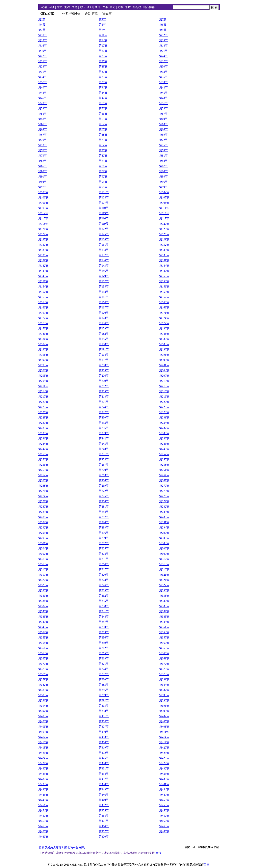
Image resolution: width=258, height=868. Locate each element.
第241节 (43, 439)
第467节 (104, 831)
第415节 (43, 742)
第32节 (103, 72)
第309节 (164, 554)
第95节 (103, 182)
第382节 (43, 685)
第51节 (163, 103)
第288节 (164, 517)
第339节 (164, 606)
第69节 (163, 135)
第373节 (43, 669)
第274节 (43, 496)
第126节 (164, 234)
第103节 (43, 198)
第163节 (43, 302)
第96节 (163, 182)
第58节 (43, 119)
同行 (82, 7)
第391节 (43, 700)
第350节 (104, 627)
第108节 (164, 203)
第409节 (43, 732)
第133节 (43, 250)
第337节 (43, 606)
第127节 (43, 239)
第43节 (43, 93)
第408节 (164, 727)
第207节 (164, 376)
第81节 (163, 156)
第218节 (104, 397)
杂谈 (52, 7)
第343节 (43, 617)
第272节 (104, 491)
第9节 (163, 30)
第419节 (104, 748)
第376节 (43, 674)
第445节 (43, 795)
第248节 (104, 449)
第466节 (43, 831)
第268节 (43, 486)
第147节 (164, 271)
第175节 (43, 323)
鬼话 (67, 7)
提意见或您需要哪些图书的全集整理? (62, 848)
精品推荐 (149, 7)
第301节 (43, 543)
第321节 (164, 575)
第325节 (43, 585)
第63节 (163, 124)
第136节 (43, 255)
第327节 (164, 585)
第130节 (43, 245)
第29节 (103, 67)
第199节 (43, 365)
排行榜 (137, 7)
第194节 (104, 355)
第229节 (43, 418)
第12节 (163, 35)
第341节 (104, 611)
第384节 (164, 685)
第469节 (43, 837)
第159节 (164, 292)
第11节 (103, 35)
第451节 (43, 805)
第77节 (103, 150)
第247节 (43, 449)
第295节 (43, 533)
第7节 (42, 30)
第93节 (163, 177)
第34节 (43, 77)
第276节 (164, 496)
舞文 (59, 7)
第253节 (43, 459)
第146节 (104, 271)
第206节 (104, 376)
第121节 (43, 229)
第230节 (104, 418)
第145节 (43, 271)
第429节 (164, 763)
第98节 (103, 187)
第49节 (43, 103)
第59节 (103, 119)
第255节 (164, 459)
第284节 (104, 512)
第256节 (43, 465)
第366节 (164, 653)
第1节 (42, 19)
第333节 (164, 596)
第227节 (104, 412)
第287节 (104, 517)
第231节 (164, 418)
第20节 (103, 51)
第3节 (163, 19)
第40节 (43, 88)
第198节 (164, 360)
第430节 (43, 769)
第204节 (164, 370)
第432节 (164, 769)
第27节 (163, 61)
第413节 (104, 737)
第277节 (43, 501)
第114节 (164, 213)
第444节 (164, 790)
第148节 (43, 276)
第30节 (163, 67)
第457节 (43, 816)
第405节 (164, 721)
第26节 (103, 61)
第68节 (103, 135)
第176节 (104, 323)
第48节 (163, 98)
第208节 (43, 381)
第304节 (43, 549)
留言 (207, 865)
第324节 (164, 580)
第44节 (103, 93)
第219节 (164, 397)
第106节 (43, 203)
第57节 (163, 114)
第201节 (164, 365)
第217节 (43, 397)
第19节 (43, 51)
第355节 (43, 638)
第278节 (104, 501)
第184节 (43, 339)
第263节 (104, 475)
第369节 (164, 659)
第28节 (43, 67)
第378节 (164, 674)
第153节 (164, 281)
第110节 (104, 208)
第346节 (43, 622)
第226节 (43, 412)
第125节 (104, 234)
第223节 (43, 407)
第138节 (164, 255)
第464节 (104, 826)
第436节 (43, 779)
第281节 (104, 507)
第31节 (43, 72)
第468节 (164, 831)
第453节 (164, 805)
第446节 (104, 795)
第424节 (43, 758)
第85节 (43, 166)
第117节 (164, 219)
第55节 (43, 114)
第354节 (164, 632)
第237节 (164, 428)
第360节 (164, 643)
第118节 (43, 224)
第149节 (104, 276)
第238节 (43, 433)
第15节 (163, 40)
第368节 (104, 659)
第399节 (164, 711)
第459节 (164, 816)
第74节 (103, 145)
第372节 (164, 664)
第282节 (164, 507)
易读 (44, 7)
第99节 (163, 187)
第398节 (104, 711)
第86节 (103, 166)
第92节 (103, 177)
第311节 (104, 559)
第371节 (104, 664)
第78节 (163, 150)
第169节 (43, 313)
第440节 (104, 784)
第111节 (164, 208)
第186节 (164, 339)
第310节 (43, 559)
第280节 (43, 507)
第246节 (164, 444)
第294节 (164, 528)
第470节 (104, 837)
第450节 (164, 800)
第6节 (163, 25)
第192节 (164, 349)
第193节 (43, 355)
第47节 (103, 98)
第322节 (43, 580)
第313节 (43, 564)
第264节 (164, 475)
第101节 (104, 192)
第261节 (164, 470)
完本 (120, 7)
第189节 (164, 344)
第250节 (43, 454)
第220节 (43, 402)
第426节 (164, 758)
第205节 (43, 376)
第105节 (164, 198)
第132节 (164, 245)
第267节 (164, 480)
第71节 (103, 140)
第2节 (102, 19)
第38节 (103, 82)
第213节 (164, 386)
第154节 (43, 287)
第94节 (43, 182)
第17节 (103, 46)
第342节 (164, 611)
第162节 (164, 297)
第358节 (43, 643)
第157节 (43, 292)
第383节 (104, 685)
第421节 (43, 753)
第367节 (43, 659)
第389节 (104, 695)
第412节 (43, 737)
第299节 (104, 538)
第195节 (164, 355)
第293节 (104, 528)
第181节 (43, 334)
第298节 (43, 538)
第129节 (164, 239)
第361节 (43, 648)
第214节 (43, 391)
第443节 (104, 790)
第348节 (164, 622)
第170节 (104, 313)
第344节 (104, 617)
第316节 (43, 569)
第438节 (164, 779)
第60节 (163, 119)
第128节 (104, 239)
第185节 (104, 339)
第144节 (164, 266)
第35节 (103, 77)
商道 (98, 7)
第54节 (163, 108)
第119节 (104, 224)
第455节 (104, 810)
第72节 (163, 140)
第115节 (43, 219)
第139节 (43, 260)
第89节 (103, 171)
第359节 (104, 643)
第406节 (43, 727)
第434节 (104, 774)
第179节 (104, 329)
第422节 (104, 753)
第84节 (163, 161)
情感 (75, 7)
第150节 (164, 276)
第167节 (104, 308)
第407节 (104, 727)
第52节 (43, 108)
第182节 (104, 334)
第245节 (104, 444)
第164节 (104, 302)
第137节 (104, 255)
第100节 (43, 192)
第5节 (102, 25)
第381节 (164, 680)
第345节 (164, 617)
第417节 (164, 742)
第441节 (164, 784)
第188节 (104, 344)
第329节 (104, 590)
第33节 (163, 72)
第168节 (164, 308)
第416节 (104, 742)
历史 (113, 7)
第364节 (43, 653)
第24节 (163, 56)
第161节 (104, 297)
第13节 (43, 40)
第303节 (164, 543)
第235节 (43, 428)
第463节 (43, 826)
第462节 (164, 821)
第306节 (164, 549)
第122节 (104, 229)
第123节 (164, 229)
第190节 (43, 349)
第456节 (164, 810)
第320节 (104, 575)
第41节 (103, 88)
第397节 (43, 711)
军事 (105, 7)
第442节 (43, 790)
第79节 (43, 156)
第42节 (163, 88)
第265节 (43, 480)
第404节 (104, 721)
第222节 (164, 402)
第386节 (104, 690)
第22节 (43, 56)
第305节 (104, 549)
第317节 (104, 569)
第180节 (164, 329)
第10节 (43, 35)
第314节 (104, 564)
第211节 (43, 386)
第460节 (43, 821)
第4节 (42, 25)
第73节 (43, 145)
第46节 (43, 98)
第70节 (43, 140)
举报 (158, 853)
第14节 (103, 40)
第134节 (104, 250)
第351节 (164, 627)
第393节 (164, 700)
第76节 (43, 150)
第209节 (104, 381)
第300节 (164, 538)
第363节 (164, 648)
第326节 (104, 585)
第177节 (164, 323)
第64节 (43, 129)
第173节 (104, 318)
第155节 (104, 287)
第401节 (104, 716)
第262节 (43, 475)
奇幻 (90, 7)
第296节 (104, 533)
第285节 (164, 512)
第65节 (103, 129)
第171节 (164, 313)
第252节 (164, 454)
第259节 (43, 470)
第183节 (164, 334)
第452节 (104, 805)
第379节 (43, 680)
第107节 (104, 203)
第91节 (43, 177)
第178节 (43, 329)
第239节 (104, 433)
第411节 (164, 732)
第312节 (164, 559)
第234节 (164, 423)
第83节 (103, 161)
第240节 (164, 433)
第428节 (104, 763)
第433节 (43, 774)
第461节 (104, 821)
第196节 (43, 360)
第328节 (43, 590)
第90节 (163, 171)
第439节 (43, 784)
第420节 (164, 748)
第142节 (43, 266)
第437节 (104, 779)
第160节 (43, 297)
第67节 (43, 135)
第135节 (164, 250)
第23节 (103, 56)
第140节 (104, 260)
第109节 (43, 208)
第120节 (164, 224)
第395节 (104, 706)
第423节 (164, 753)
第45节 (163, 93)
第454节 (43, 810)
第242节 (104, 439)
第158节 (104, 292)
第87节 (163, 166)
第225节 (164, 407)
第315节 (164, 564)
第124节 (43, 234)
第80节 (103, 156)
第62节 (103, 124)
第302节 (104, 543)
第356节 (104, 638)
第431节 (104, 769)
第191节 (104, 349)
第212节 (104, 386)
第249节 (164, 449)
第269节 (104, 486)
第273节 (164, 491)
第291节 (164, 522)
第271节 (43, 491)
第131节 (104, 245)
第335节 (104, 601)
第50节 (103, 103)
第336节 (164, 601)
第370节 (43, 664)
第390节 (164, 695)
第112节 (43, 213)
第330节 (164, 590)
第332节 (104, 596)
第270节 (164, 486)
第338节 (104, 606)
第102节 (164, 192)
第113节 (104, 213)
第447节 (164, 795)
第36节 (163, 77)
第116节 (104, 219)
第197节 (104, 360)
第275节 (104, 496)
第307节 (43, 554)
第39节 (163, 82)
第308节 (104, 554)
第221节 (104, 402)
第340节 (43, 611)
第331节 (43, 596)
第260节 (104, 470)
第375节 (164, 669)
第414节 (164, 737)
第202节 (43, 370)
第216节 (164, 391)
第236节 (104, 428)
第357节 (164, 638)
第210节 (164, 381)
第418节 (43, 748)
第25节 (43, 61)
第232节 (43, 423)
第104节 (104, 198)
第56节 (103, 114)
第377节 (104, 674)
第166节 (43, 308)
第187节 (43, 344)
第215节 (104, 391)
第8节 (102, 30)
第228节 (164, 412)
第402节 (164, 716)
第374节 (104, 669)
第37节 (43, 82)
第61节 (43, 124)
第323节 (104, 580)
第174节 (164, 318)
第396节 (164, 706)
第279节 (164, 501)
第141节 (164, 260)
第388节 (43, 695)
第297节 (164, 533)
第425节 (104, 758)
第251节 (104, 454)
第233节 (104, 423)
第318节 (164, 569)
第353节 (104, 632)
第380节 (104, 680)
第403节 (43, 721)
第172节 (43, 318)
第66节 (163, 129)
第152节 (104, 281)
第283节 (43, 512)
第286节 (43, 517)
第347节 (104, 622)
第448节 (43, 800)
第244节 (43, 444)
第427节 (43, 763)
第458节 (104, 816)
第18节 (163, 46)
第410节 (104, 732)
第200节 (104, 365)
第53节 (103, 108)
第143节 (104, 266)
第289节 (43, 522)
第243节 (164, 439)
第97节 (43, 187)
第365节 (104, 653)
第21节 (163, 51)
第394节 (43, 706)
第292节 (43, 528)
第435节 (164, 774)
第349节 (43, 627)
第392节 (104, 700)
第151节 (43, 281)
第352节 (43, 632)
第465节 (164, 826)
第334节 (43, 601)
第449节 (104, 800)
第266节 (104, 480)
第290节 (104, 522)
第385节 (43, 690)
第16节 (43, 46)
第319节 (43, 575)
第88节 (43, 171)
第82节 (43, 161)
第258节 (164, 465)
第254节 (104, 459)
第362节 (104, 648)
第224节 (104, 407)
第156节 (164, 287)
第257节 (104, 465)
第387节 (164, 690)
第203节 (104, 370)
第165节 (164, 302)
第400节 (43, 716)
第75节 (163, 145)
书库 (128, 7)
